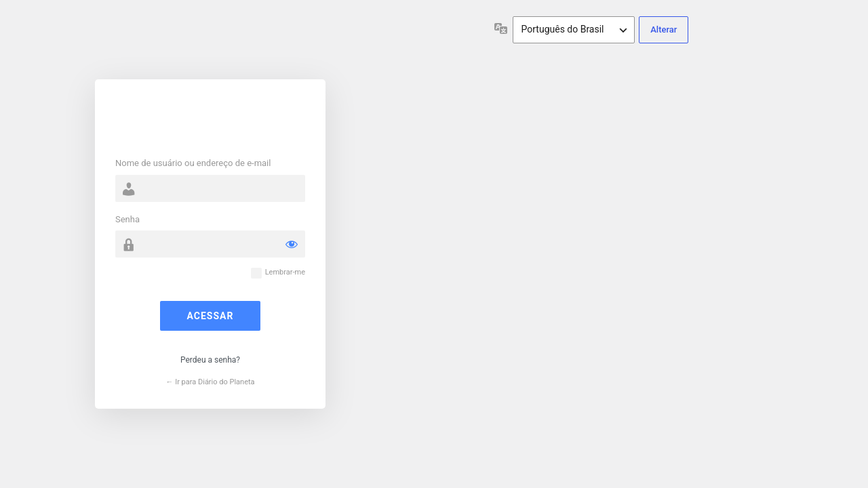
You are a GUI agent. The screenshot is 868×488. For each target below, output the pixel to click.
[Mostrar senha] (292, 244)
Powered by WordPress (210, 120)
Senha (127, 219)
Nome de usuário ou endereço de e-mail (193, 163)
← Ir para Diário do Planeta (210, 382)
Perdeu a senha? (210, 360)
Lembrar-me (285, 272)
